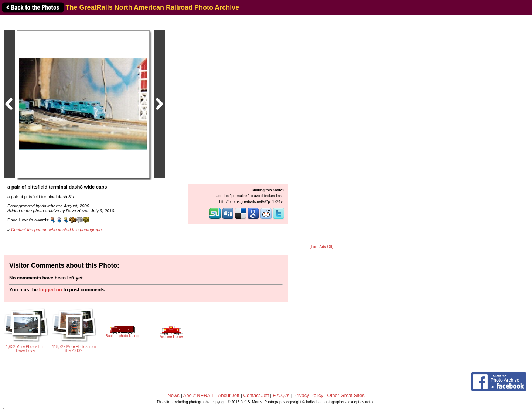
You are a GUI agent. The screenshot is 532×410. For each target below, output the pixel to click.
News (173, 395)
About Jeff (229, 395)
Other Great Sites (346, 395)
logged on (51, 290)
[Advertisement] (321, 130)
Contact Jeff (256, 395)
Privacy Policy (308, 395)
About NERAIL (199, 395)
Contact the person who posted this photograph (57, 229)
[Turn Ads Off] (321, 247)
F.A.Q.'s (281, 395)
